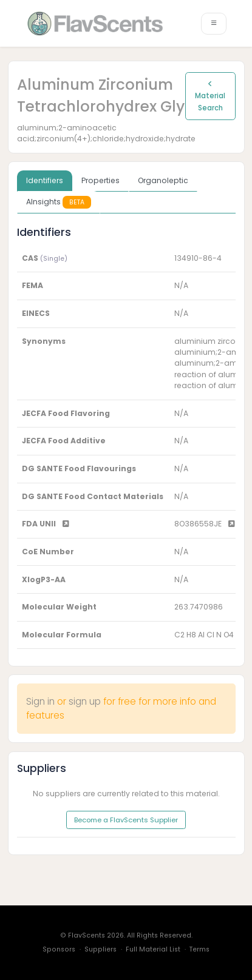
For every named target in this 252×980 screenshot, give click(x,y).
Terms (199, 949)
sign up (85, 701)
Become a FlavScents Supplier (126, 820)
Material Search (210, 96)
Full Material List (153, 949)
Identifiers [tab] (45, 180)
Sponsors (59, 949)
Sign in (40, 701)
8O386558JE (205, 524)
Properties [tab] (100, 180)
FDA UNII (46, 524)
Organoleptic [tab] (163, 180)
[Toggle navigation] (214, 24)
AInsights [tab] (59, 202)
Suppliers (100, 949)
